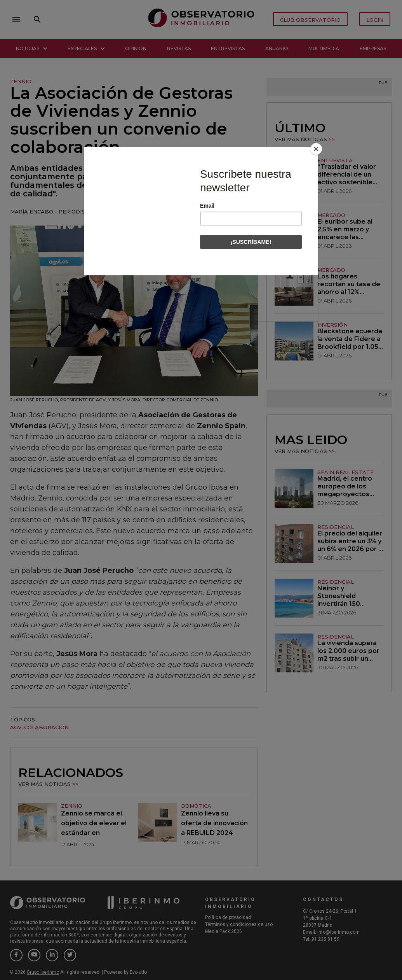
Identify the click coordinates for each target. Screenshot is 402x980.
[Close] (316, 149)
